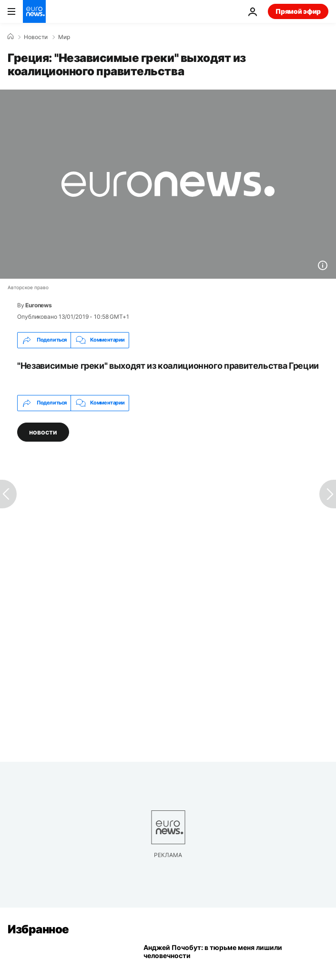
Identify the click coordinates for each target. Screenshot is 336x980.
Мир (64, 37)
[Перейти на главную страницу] (34, 11)
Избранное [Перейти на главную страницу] (38, 929)
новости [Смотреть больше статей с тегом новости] (43, 431)
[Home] (10, 37)
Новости (36, 37)
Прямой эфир (298, 11)
